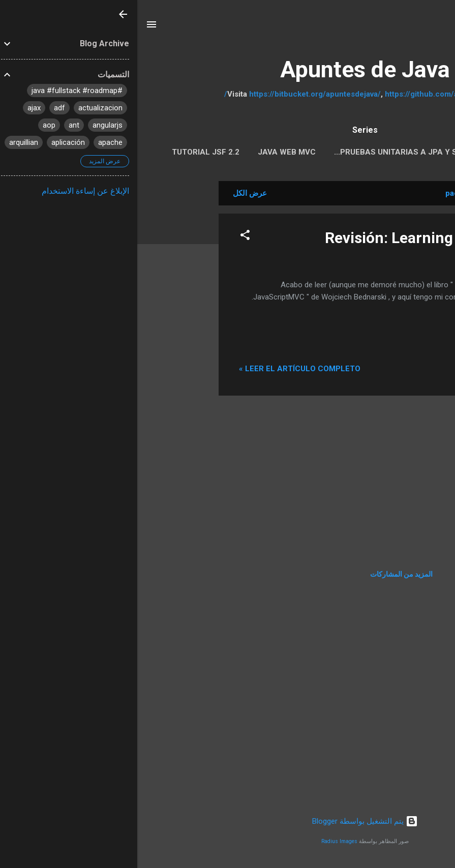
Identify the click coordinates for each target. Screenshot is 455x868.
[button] (108, 237)
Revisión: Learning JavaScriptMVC (307, 238)
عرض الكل (113, 193)
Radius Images (202, 841)
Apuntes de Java (228, 69)
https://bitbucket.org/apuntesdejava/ (178, 94)
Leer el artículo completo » (162, 369)
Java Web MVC (149, 152)
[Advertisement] (41, 334)
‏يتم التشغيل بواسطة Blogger (228, 821)
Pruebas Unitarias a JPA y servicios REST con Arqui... (309, 152)
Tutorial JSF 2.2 (68, 152)
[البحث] (441, 28)
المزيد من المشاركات (264, 574)
